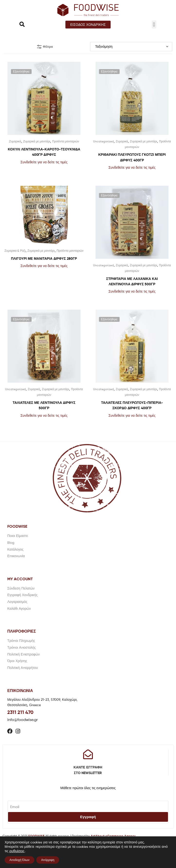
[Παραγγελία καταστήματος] (131, 47)
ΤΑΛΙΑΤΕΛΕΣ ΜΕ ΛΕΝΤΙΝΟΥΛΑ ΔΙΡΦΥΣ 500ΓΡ (44, 405)
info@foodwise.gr (22, 720)
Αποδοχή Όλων (19, 860)
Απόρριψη (48, 860)
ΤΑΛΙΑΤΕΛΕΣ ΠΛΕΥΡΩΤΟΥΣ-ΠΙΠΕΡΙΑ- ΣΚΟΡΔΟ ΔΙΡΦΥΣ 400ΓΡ (132, 405)
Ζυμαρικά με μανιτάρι (37, 141)
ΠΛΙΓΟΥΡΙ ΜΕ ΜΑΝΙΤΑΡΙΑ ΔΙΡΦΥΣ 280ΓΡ (44, 259)
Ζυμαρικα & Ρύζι (15, 251)
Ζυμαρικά (15, 141)
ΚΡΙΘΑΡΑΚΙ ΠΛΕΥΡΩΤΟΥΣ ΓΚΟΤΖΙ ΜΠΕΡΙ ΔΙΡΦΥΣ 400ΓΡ (132, 157)
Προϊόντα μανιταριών (66, 141)
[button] (88, 24)
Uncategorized (103, 141)
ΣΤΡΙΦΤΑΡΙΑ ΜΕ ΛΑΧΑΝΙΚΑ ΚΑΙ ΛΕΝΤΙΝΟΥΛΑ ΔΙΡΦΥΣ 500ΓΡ (132, 282)
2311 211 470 (20, 712)
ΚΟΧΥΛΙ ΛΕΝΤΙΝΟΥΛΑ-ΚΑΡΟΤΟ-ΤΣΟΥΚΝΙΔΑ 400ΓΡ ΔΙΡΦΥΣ (44, 152)
